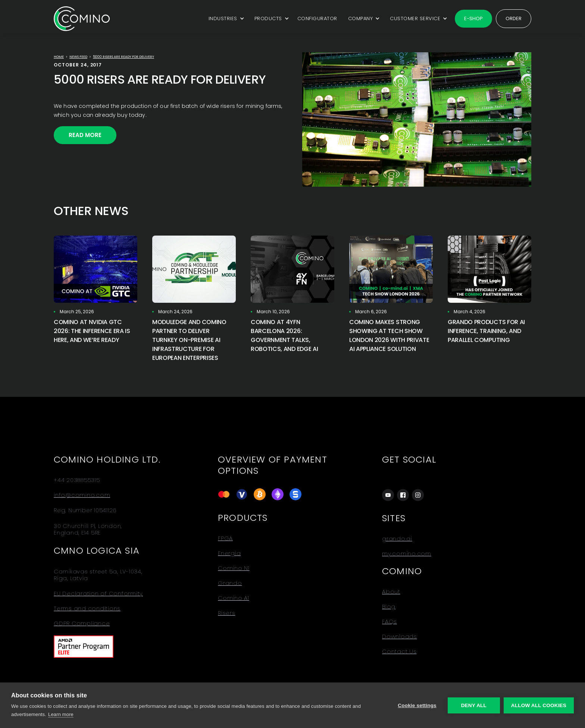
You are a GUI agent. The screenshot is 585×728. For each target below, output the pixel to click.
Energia (229, 553)
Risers (227, 613)
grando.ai (397, 539)
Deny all (474, 705)
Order (514, 18)
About (391, 592)
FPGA (225, 538)
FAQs (390, 622)
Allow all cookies (539, 705)
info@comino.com (82, 495)
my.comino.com (407, 554)
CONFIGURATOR (317, 18)
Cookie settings (417, 705)
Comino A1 (234, 598)
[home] (82, 18)
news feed (78, 57)
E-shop (473, 18)
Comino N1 (234, 568)
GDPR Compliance (82, 623)
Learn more (61, 714)
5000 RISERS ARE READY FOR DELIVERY (123, 57)
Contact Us (399, 651)
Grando (230, 583)
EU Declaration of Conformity (98, 594)
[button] (225, 19)
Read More (85, 135)
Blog (389, 607)
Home (59, 57)
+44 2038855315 (77, 480)
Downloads (400, 637)
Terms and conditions (87, 609)
